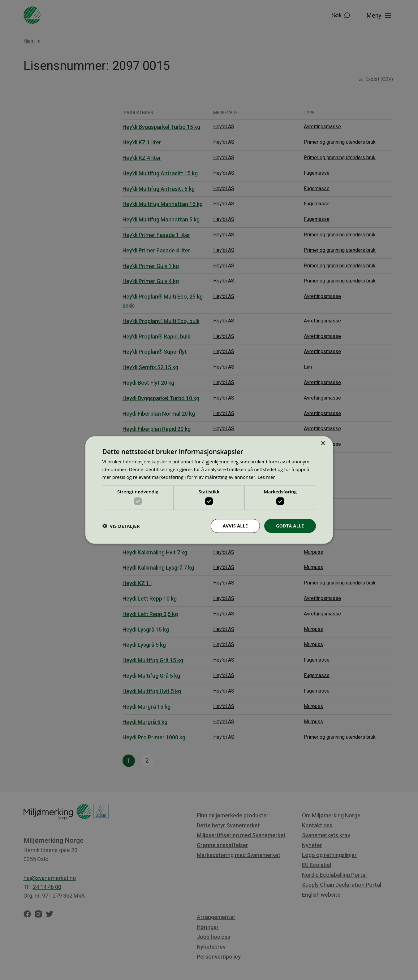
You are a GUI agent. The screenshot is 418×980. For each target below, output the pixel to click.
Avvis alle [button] (235, 526)
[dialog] (209, 490)
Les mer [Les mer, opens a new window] (266, 477)
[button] (121, 526)
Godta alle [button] (290, 526)
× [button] (323, 444)
